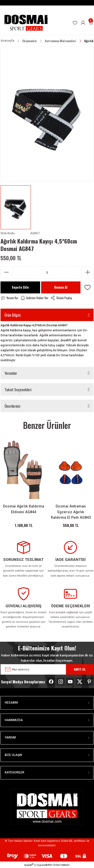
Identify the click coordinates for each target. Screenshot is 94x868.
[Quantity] (47, 272)
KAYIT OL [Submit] (80, 669)
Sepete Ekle (20, 287)
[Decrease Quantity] (7, 272)
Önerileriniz (13, 406)
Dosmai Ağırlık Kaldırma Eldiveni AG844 (24, 509)
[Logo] (26, 23)
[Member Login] (83, 23)
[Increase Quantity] (87, 272)
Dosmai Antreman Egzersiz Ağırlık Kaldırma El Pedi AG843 (71, 512)
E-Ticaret (39, 865)
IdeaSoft (29, 865)
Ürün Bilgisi (13, 315)
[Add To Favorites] (87, 287)
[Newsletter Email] (47, 669)
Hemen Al (61, 287)
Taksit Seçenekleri (18, 389)
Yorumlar (11, 373)
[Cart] (91, 23)
